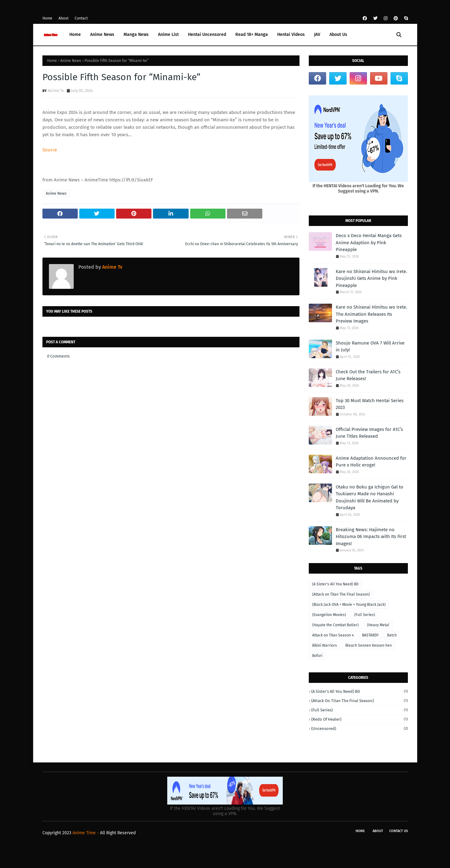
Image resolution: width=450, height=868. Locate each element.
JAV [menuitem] (317, 35)
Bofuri (317, 656)
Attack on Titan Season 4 (333, 635)
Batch (392, 635)
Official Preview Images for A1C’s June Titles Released (369, 433)
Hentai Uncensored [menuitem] (207, 35)
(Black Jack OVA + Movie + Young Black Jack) (349, 605)
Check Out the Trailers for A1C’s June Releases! (368, 375)
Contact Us (399, 831)
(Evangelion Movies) (329, 615)
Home (47, 18)
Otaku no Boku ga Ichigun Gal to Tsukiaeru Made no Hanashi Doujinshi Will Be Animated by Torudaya (369, 497)
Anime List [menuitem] (168, 35)
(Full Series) (365, 615)
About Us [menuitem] (338, 35)
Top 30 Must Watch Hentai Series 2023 (370, 404)
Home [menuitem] (75, 35)
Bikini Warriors (325, 645)
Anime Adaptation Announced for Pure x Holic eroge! (371, 462)
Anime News (71, 61)
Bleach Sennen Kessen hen (369, 645)
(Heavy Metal (378, 625)
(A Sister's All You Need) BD (335, 584)
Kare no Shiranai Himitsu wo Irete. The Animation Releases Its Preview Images (371, 314)
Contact (81, 18)
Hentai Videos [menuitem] (291, 35)
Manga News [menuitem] (136, 35)
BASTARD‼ (370, 635)
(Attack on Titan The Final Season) (341, 594)
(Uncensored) (360, 729)
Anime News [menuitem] (102, 35)
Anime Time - (86, 833)
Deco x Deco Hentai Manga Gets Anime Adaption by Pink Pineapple (369, 243)
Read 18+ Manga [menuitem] (252, 35)
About (63, 18)
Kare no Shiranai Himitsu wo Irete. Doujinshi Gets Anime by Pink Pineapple (371, 278)
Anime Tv (56, 91)
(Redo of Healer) (360, 719)
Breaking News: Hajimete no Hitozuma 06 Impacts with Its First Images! (371, 537)
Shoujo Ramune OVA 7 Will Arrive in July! (370, 347)
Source (50, 150)
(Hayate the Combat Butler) (335, 625)
